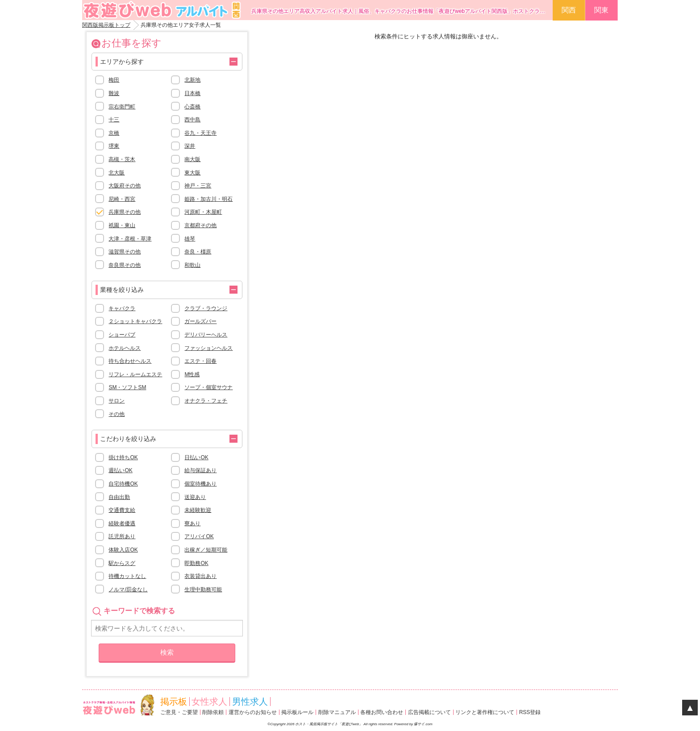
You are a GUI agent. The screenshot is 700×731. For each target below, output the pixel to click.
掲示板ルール (297, 712)
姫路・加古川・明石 (208, 199)
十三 (114, 120)
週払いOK (120, 470)
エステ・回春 (200, 361)
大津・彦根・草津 (130, 239)
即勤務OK (196, 563)
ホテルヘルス (125, 348)
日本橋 (192, 93)
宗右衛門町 (122, 107)
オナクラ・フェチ (206, 401)
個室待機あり (200, 484)
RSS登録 (530, 712)
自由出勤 (119, 497)
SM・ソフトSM (127, 387)
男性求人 (250, 702)
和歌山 (192, 265)
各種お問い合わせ (382, 712)
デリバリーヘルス (206, 335)
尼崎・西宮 (122, 199)
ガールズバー (200, 321)
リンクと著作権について (485, 712)
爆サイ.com (423, 724)
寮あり (192, 523)
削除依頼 (213, 712)
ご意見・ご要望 (179, 712)
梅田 (114, 80)
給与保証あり (200, 470)
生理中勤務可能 (203, 590)
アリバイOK (199, 536)
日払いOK (196, 457)
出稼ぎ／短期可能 (206, 550)
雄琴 (190, 239)
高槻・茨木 (122, 159)
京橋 (114, 133)
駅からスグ (122, 563)
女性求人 (209, 702)
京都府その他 (200, 225)
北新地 (192, 80)
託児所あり (122, 536)
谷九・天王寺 (200, 133)
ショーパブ (122, 335)
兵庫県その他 (125, 212)
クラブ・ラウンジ (206, 308)
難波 (114, 93)
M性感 (192, 374)
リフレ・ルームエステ (135, 374)
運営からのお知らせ (253, 712)
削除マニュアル (337, 712)
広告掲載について (429, 712)
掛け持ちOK (123, 457)
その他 (117, 414)
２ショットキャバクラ (135, 321)
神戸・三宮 (198, 186)
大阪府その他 (125, 186)
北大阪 (117, 173)
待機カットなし (127, 576)
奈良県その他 (125, 265)
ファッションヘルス (208, 348)
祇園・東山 (122, 225)
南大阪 (192, 159)
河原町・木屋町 (203, 212)
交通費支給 (122, 510)
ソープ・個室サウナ (208, 387)
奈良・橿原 (198, 252)
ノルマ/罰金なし (128, 590)
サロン (117, 401)
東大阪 (192, 173)
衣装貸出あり (200, 576)
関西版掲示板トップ (106, 25)
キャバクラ (122, 308)
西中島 (192, 120)
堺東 (114, 146)
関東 (601, 10)
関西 (569, 10)
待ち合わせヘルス (130, 361)
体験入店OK (123, 550)
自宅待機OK (123, 484)
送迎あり (195, 497)
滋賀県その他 (125, 252)
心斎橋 (192, 107)
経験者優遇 (122, 523)
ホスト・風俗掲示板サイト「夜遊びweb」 (329, 724)
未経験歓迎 (198, 510)
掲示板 (174, 702)
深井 (190, 146)
